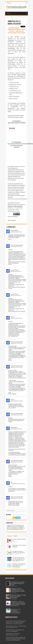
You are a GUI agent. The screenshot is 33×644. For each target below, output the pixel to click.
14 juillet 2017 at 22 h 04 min (17, 343)
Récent (15, 536)
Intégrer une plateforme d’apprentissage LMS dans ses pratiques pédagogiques (16, 639)
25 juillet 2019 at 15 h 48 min (17, 462)
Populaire (10, 536)
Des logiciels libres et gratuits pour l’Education (19, 552)
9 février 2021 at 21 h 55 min (17, 498)
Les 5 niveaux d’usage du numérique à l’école (16, 627)
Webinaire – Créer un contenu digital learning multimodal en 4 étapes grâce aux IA (18, 604)
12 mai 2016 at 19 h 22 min (16, 247)
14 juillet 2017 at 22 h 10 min (17, 367)
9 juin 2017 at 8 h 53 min (16, 296)
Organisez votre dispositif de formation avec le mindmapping (19, 565)
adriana (12, 400)
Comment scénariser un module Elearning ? (15, 623)
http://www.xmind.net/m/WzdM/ (16, 123)
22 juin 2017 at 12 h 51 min (16, 318)
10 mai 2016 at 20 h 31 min (16, 232)
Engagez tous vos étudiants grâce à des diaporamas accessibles (18, 590)
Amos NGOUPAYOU (11, 637)
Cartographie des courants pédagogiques (15, 631)
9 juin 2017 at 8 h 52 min (16, 271)
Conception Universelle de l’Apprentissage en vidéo (18, 583)
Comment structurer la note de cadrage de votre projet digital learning (19, 559)
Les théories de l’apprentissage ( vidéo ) (13, 634)
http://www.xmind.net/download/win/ (17, 199)
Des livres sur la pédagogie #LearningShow (16, 611)
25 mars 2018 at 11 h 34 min (16, 401)
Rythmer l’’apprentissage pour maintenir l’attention (18, 596)
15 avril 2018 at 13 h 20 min (16, 415)
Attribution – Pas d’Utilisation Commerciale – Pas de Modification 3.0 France (15, 210)
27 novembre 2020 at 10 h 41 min (18, 484)
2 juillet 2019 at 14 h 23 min (16, 429)
